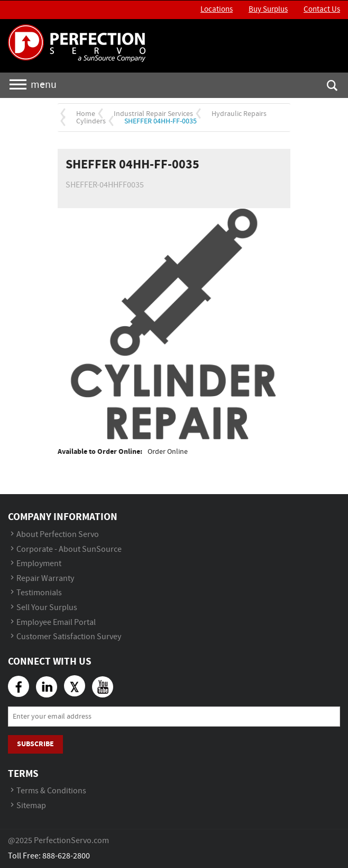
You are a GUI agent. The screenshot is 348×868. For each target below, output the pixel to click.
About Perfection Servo (58, 535)
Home (86, 114)
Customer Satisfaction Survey (69, 637)
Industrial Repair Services (153, 114)
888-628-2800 (66, 856)
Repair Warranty (45, 579)
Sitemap (31, 806)
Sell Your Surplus (47, 608)
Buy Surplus (268, 10)
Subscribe (35, 744)
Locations (217, 10)
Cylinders (91, 121)
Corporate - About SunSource (69, 549)
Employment (39, 564)
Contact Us (322, 10)
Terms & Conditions (51, 791)
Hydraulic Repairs (239, 114)
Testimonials (39, 593)
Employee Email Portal (56, 623)
